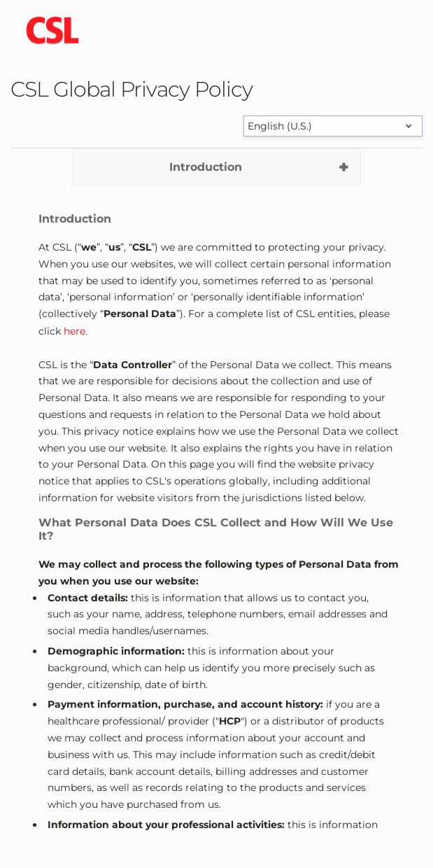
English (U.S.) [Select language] (280, 126)
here (74, 331)
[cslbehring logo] (52, 31)
